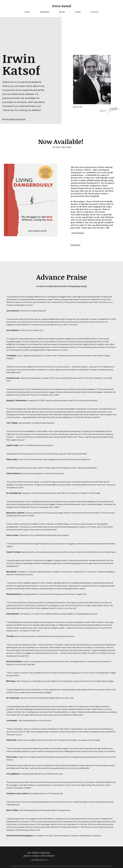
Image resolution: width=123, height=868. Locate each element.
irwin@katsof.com (39, 860)
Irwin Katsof (62, 6)
